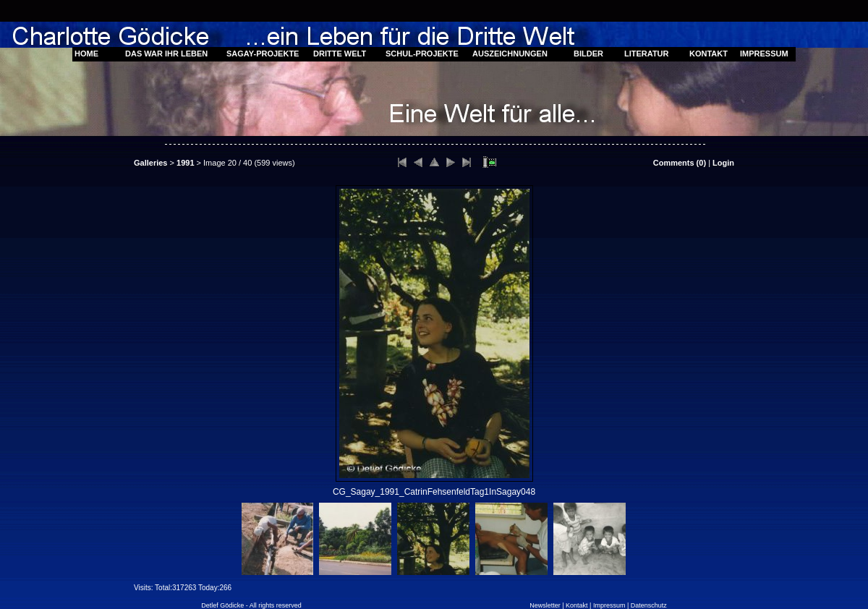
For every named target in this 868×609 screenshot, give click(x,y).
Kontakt (577, 605)
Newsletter (545, 605)
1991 (185, 163)
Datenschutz (649, 605)
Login (723, 163)
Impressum (609, 605)
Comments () (680, 163)
